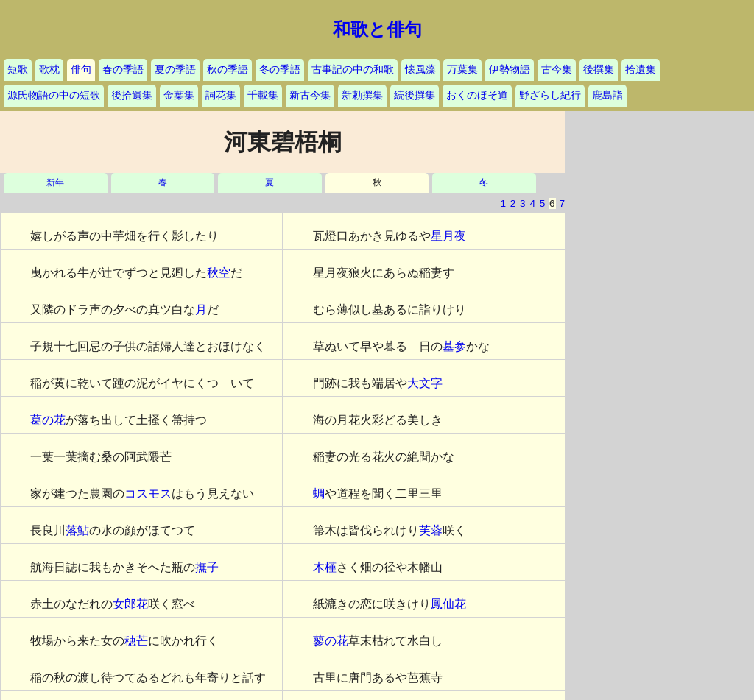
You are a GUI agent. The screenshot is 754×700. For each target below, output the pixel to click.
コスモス (148, 494)
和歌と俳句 (377, 29)
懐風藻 (420, 70)
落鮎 (77, 530)
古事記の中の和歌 (353, 70)
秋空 (219, 273)
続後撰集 (415, 95)
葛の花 (48, 420)
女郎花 (130, 604)
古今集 (557, 70)
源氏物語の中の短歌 (54, 95)
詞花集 (221, 95)
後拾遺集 (132, 95)
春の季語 (123, 70)
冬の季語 (280, 70)
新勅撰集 (362, 95)
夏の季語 (175, 70)
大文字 (425, 383)
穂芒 (136, 641)
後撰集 (599, 70)
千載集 (263, 95)
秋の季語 (228, 70)
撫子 (207, 567)
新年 (55, 183)
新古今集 (310, 95)
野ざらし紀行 (550, 95)
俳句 (81, 70)
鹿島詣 (607, 95)
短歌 (18, 70)
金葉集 (179, 95)
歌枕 (49, 70)
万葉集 (462, 70)
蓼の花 (331, 641)
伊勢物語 (510, 70)
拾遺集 (641, 70)
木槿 (325, 567)
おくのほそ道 (477, 95)
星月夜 (448, 236)
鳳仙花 (448, 604)
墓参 (454, 346)
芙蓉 (431, 530)
